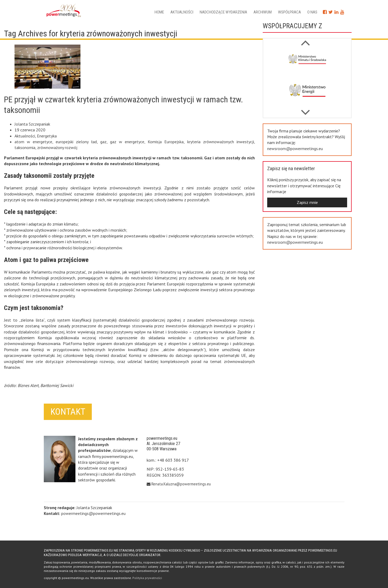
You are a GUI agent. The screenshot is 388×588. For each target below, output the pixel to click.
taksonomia (25, 147)
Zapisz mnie (307, 202)
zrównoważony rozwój (57, 147)
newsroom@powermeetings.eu (295, 149)
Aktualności (182, 12)
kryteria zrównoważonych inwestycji (221, 142)
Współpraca (289, 12)
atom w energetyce (33, 142)
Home (159, 12)
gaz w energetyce (127, 142)
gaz (103, 142)
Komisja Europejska (166, 142)
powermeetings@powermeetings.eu (93, 513)
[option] (307, 64)
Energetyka (47, 136)
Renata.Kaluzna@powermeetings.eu (181, 484)
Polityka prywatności (147, 578)
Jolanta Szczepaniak (32, 124)
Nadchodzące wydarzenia (223, 12)
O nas (312, 12)
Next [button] (305, 40)
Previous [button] (305, 110)
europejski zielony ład (76, 142)
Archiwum (263, 12)
